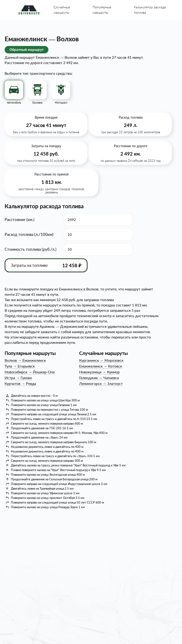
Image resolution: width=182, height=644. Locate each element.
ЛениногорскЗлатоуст (101, 383)
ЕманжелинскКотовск (101, 366)
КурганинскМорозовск (101, 360)
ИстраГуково (18, 378)
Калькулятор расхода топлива (150, 10)
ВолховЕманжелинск (25, 360)
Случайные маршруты (62, 10)
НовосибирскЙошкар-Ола (30, 372)
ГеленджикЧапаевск (99, 378)
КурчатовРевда (20, 383)
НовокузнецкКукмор (99, 372)
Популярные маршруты (102, 10)
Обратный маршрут (27, 50)
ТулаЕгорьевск (20, 366)
